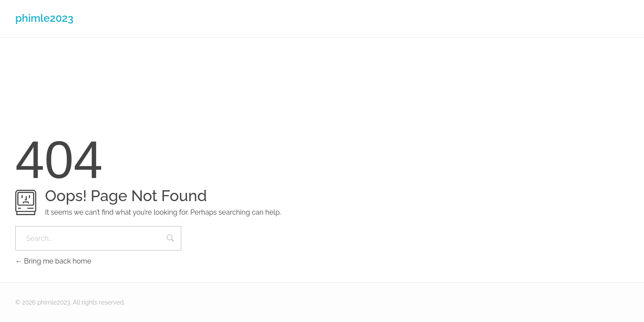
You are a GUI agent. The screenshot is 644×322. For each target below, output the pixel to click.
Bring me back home (53, 261)
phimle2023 (44, 18)
